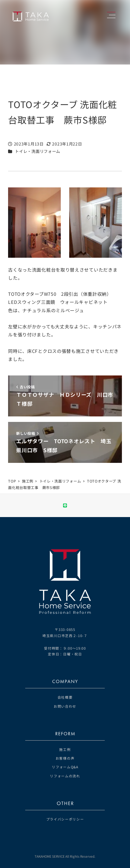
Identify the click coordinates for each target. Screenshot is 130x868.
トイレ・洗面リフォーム (38, 151)
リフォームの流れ (65, 776)
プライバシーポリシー (65, 819)
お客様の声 (65, 758)
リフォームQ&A (65, 767)
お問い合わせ (65, 706)
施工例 (65, 749)
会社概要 (65, 697)
